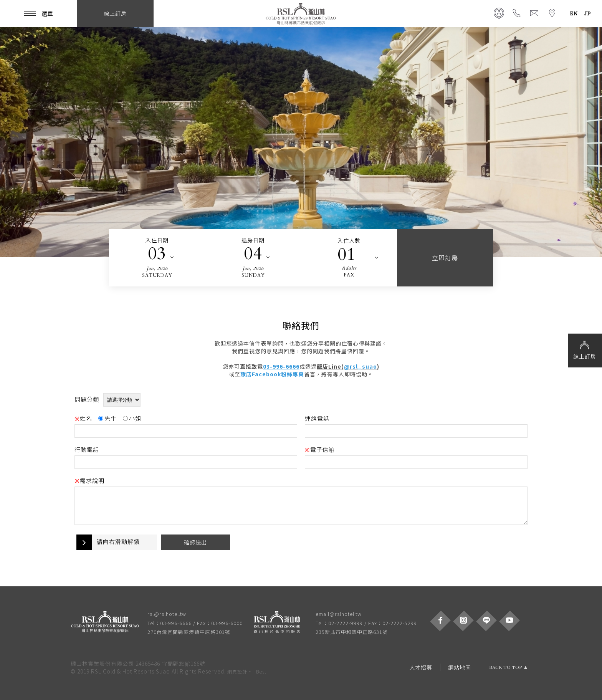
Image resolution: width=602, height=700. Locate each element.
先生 (107, 418)
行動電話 (87, 449)
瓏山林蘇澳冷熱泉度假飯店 (301, 13)
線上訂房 (585, 350)
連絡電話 (317, 418)
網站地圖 (460, 667)
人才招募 (421, 667)
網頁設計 (237, 671)
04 (253, 254)
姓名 (83, 418)
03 (157, 254)
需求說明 (89, 481)
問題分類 (87, 399)
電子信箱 (320, 449)
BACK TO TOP (506, 667)
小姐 (132, 418)
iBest (260, 671)
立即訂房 (445, 258)
